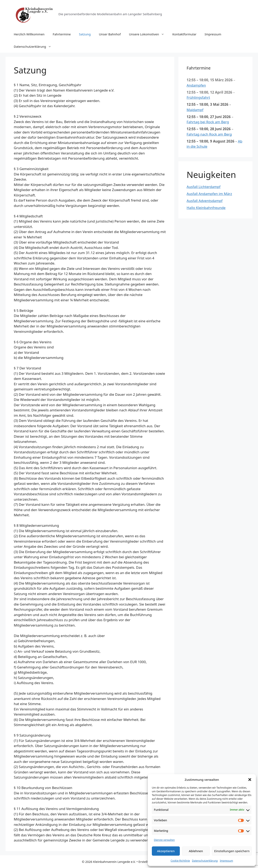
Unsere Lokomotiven (149, 34)
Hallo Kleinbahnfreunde (206, 208)
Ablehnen (196, 851)
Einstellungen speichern (232, 851)
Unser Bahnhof (110, 34)
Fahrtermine (62, 34)
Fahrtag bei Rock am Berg (208, 122)
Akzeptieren (166, 851)
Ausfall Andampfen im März (209, 194)
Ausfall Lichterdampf (204, 187)
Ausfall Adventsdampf (205, 201)
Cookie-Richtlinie (180, 861)
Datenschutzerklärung (205, 861)
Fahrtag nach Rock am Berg (209, 134)
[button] (250, 780)
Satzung (85, 34)
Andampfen (196, 85)
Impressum (226, 861)
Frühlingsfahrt (198, 97)
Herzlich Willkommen (29, 34)
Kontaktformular (184, 34)
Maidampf (195, 110)
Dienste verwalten (164, 840)
